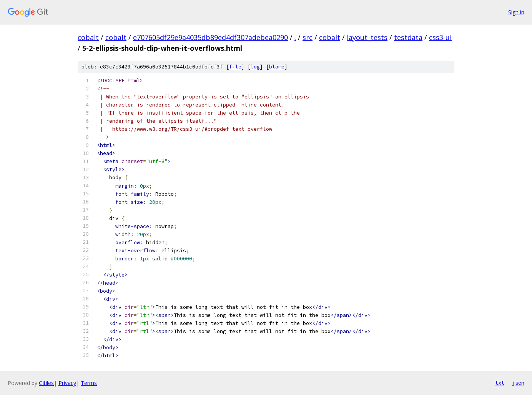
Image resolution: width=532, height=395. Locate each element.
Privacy (67, 383)
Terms (89, 383)
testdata (408, 37)
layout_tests (367, 37)
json (518, 383)
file (235, 67)
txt (500, 383)
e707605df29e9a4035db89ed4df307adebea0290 (210, 37)
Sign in (516, 12)
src (308, 37)
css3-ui (440, 37)
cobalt (88, 37)
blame (277, 67)
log (255, 67)
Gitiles (46, 383)
